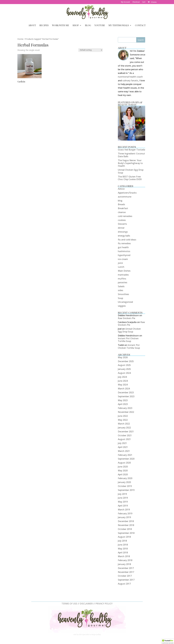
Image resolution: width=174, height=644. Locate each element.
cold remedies (125, 216)
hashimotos (124, 251)
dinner (121, 228)
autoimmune (125, 197)
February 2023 (125, 408)
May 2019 (123, 502)
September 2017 (126, 580)
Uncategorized (125, 302)
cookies (122, 220)
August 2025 (124, 365)
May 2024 (123, 385)
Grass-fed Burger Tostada (131, 150)
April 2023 (123, 404)
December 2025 (126, 361)
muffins (122, 279)
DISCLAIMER (86, 604)
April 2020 (123, 474)
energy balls (124, 236)
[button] (168, 641)
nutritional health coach (130, 77)
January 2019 (124, 517)
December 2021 (126, 432)
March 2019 (124, 510)
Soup (120, 298)
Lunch (121, 267)
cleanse (122, 212)
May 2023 (123, 400)
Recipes (44, 26)
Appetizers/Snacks (127, 193)
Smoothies (123, 294)
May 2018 (123, 549)
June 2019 (123, 498)
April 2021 (123, 447)
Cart (144, 2)
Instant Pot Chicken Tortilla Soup (128, 340)
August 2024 (124, 373)
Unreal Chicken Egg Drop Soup (131, 171)
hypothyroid (124, 255)
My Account (125, 2)
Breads (121, 204)
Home (20, 39)
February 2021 (125, 455)
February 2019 (125, 513)
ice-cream (123, 259)
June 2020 (123, 467)
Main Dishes (124, 271)
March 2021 (124, 451)
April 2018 (123, 553)
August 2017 (124, 584)
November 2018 (126, 525)
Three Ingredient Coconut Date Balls (131, 155)
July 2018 (122, 541)
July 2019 (122, 494)
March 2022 (124, 424)
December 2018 (126, 521)
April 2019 (123, 506)
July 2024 (122, 377)
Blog (88, 26)
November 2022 (126, 412)
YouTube (100, 26)
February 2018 (125, 560)
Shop (76, 26)
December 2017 (126, 568)
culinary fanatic (130, 80)
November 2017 (126, 572)
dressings (123, 232)
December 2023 (126, 392)
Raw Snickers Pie (127, 318)
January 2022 (124, 428)
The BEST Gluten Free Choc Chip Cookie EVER (130, 178)
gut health (123, 247)
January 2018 (124, 564)
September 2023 (126, 396)
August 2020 (124, 463)
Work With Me (61, 26)
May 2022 (123, 420)
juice (120, 263)
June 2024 (123, 381)
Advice (121, 189)
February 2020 (125, 478)
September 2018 (126, 533)
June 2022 (123, 416)
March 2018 (124, 556)
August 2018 (124, 537)
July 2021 (122, 443)
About (32, 26)
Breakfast (123, 208)
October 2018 (125, 529)
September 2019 (126, 490)
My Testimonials (119, 26)
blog (120, 201)
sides (121, 290)
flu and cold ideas (127, 240)
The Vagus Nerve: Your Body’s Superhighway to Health (130, 163)
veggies (122, 306)
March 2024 (124, 389)
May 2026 (123, 357)
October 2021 (125, 435)
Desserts (122, 224)
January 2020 (124, 482)
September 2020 (126, 459)
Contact (140, 26)
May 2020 (123, 471)
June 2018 (123, 545)
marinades (123, 275)
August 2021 (124, 439)
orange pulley (95, 634)
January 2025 (124, 369)
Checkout (136, 2)
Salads (121, 286)
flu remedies (124, 243)
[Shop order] (90, 50)
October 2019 (125, 486)
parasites (123, 282)
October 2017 (125, 576)
